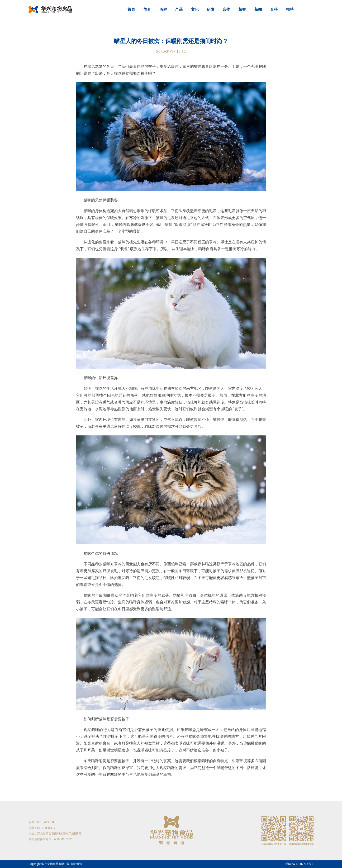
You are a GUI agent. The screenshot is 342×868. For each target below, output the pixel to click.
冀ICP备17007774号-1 (299, 864)
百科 (274, 9)
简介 (147, 9)
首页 (131, 9)
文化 (195, 9)
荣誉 (242, 9)
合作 (226, 9)
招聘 (290, 9)
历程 (163, 9)
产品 (179, 9)
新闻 (258, 9)
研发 (211, 9)
